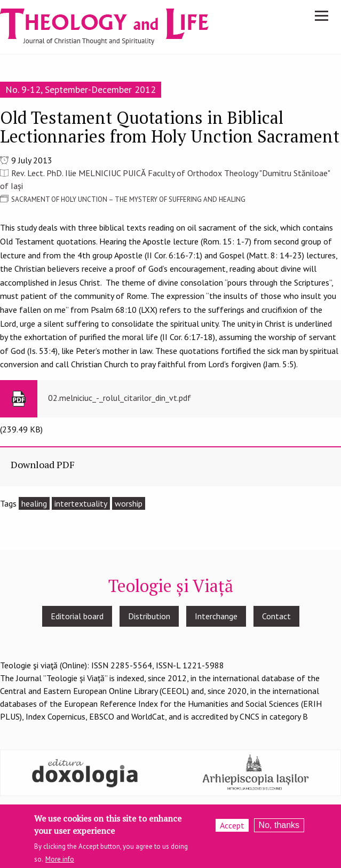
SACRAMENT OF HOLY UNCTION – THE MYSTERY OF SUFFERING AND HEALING (128, 199)
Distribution (149, 616)
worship (129, 503)
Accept (232, 825)
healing (34, 503)
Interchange (216, 616)
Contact (276, 616)
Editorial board (77, 616)
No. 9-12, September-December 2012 (81, 89)
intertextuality (81, 503)
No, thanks (279, 825)
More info (60, 859)
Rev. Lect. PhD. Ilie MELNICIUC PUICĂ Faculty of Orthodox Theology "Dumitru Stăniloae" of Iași (165, 179)
